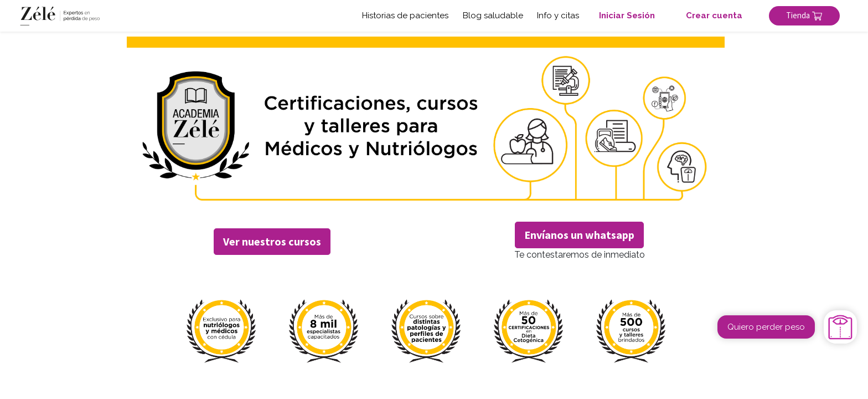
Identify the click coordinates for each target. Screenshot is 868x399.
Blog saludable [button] (493, 16)
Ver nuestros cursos (272, 241)
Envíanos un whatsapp (579, 235)
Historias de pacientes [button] (405, 16)
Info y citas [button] (558, 16)
